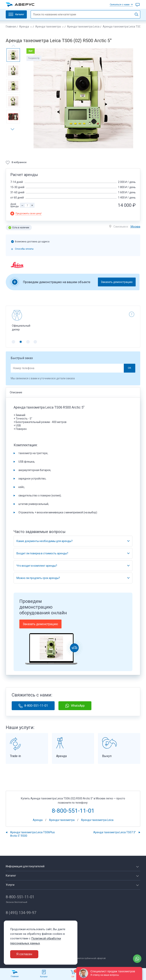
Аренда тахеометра (48, 27)
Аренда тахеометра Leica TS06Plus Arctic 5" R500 (32, 834)
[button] (14, 129)
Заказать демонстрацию (117, 282)
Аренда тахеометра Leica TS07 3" (115, 832)
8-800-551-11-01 (33, 706)
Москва (135, 227)
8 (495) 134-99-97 (21, 913)
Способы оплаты (24, 249)
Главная (11, 27)
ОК (129, 368)
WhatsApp (75, 706)
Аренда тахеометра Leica (83, 27)
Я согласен (24, 954)
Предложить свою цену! (29, 214)
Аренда (24, 27)
